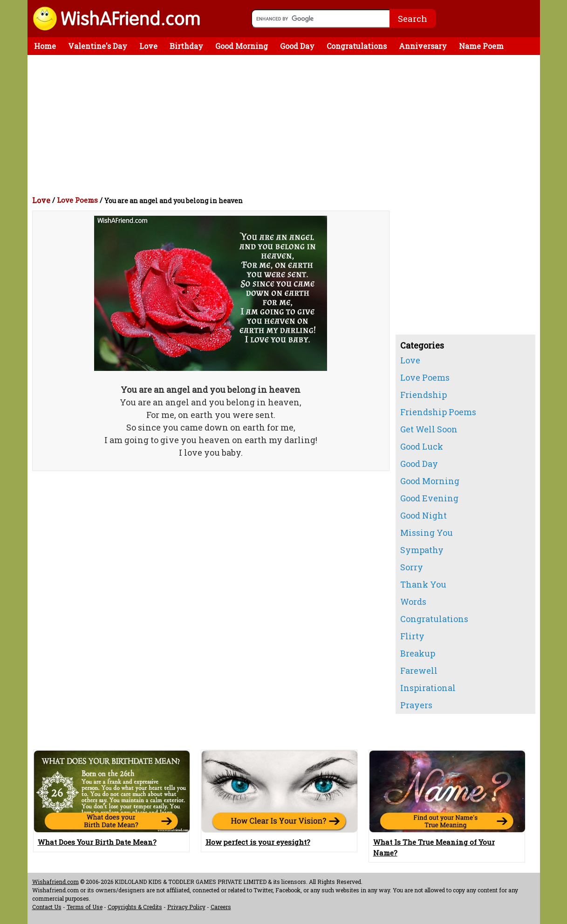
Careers (221, 907)
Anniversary (423, 46)
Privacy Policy (186, 907)
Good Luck (422, 446)
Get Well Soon (429, 429)
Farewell (419, 671)
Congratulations (357, 46)
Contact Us (47, 907)
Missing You (427, 533)
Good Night (424, 515)
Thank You (423, 584)
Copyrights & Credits (135, 907)
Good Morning (242, 46)
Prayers (416, 705)
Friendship (424, 395)
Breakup (418, 653)
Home (45, 46)
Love (148, 46)
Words (413, 602)
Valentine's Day (98, 46)
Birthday (186, 46)
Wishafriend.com (55, 882)
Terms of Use (85, 907)
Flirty (412, 636)
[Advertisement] (286, 125)
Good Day (297, 46)
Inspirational (428, 688)
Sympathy (422, 550)
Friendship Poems (438, 412)
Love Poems (77, 200)
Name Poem (481, 46)
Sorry (412, 567)
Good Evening (429, 498)
